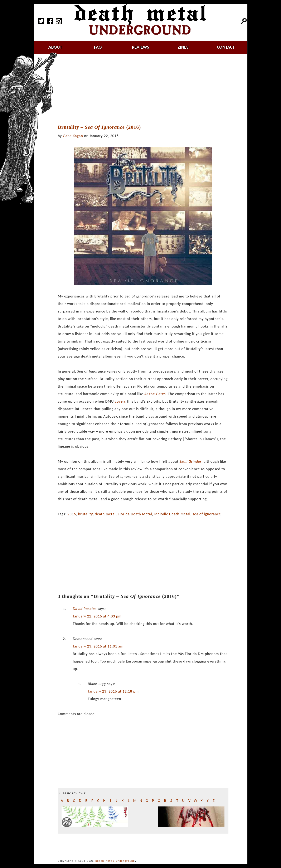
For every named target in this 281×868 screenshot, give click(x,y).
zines (183, 47)
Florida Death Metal (135, 514)
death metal (105, 514)
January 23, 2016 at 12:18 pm (113, 691)
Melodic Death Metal (172, 514)
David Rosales (85, 609)
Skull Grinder (190, 461)
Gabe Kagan (73, 136)
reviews (140, 47)
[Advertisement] (146, 89)
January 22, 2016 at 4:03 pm (97, 616)
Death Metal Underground (115, 861)
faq (98, 47)
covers (120, 401)
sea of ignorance (207, 514)
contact (226, 47)
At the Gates (155, 394)
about (55, 47)
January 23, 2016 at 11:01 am (98, 646)
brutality (85, 514)
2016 (72, 514)
